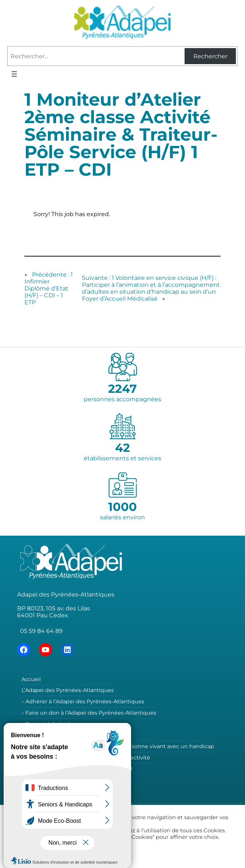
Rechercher (210, 56)
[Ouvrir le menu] (14, 74)
